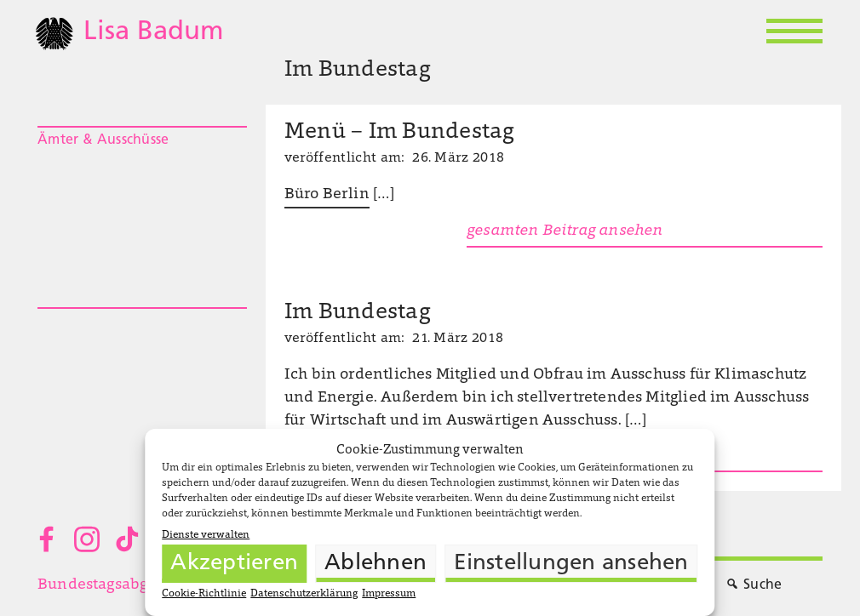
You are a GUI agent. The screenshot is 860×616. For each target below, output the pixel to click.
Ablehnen (376, 564)
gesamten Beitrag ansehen (565, 231)
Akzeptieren (234, 564)
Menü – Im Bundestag (400, 133)
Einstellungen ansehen (571, 564)
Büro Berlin (327, 195)
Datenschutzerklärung (304, 594)
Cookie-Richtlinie (204, 594)
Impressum (389, 594)
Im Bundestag (358, 313)
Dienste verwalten (206, 535)
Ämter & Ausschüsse (103, 140)
